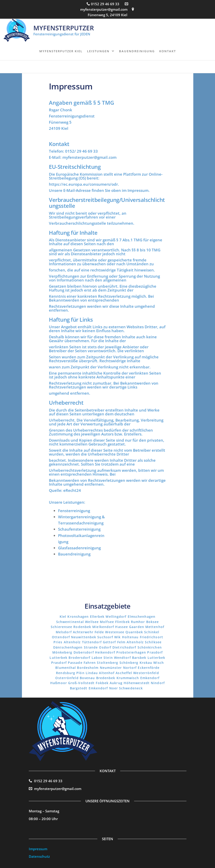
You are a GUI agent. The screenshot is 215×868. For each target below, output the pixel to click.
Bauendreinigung (137, 51)
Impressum (38, 849)
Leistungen (98, 51)
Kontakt (168, 51)
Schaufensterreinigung (79, 529)
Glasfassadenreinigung (79, 548)
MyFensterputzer (64, 28)
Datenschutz (39, 856)
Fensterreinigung (74, 511)
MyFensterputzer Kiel (61, 51)
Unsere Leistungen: (67, 502)
